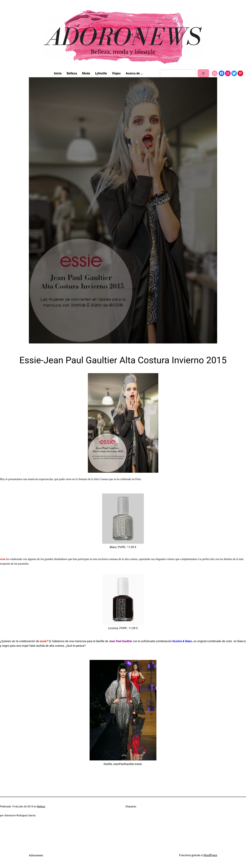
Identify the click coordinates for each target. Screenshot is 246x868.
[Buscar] (203, 73)
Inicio (58, 73)
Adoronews (36, 855)
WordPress (210, 855)
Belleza (41, 807)
